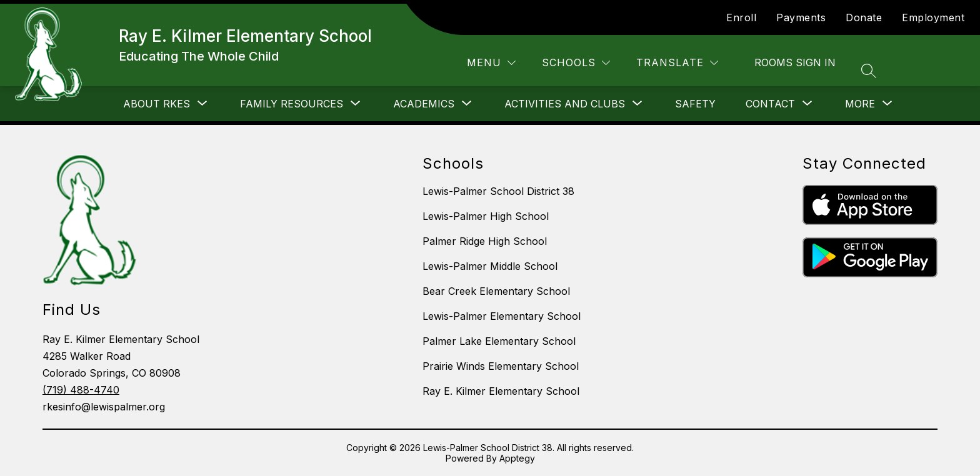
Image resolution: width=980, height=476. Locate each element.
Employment (933, 17)
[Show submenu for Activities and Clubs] (565, 104)
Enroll (741, 17)
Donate (864, 17)
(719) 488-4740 (81, 390)
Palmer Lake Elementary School (499, 341)
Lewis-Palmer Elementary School (502, 316)
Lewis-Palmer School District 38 (498, 191)
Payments (801, 17)
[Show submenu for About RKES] (157, 104)
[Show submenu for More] (860, 104)
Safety (695, 104)
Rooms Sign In (795, 62)
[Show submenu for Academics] (424, 104)
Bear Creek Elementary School (496, 291)
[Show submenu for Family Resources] (292, 104)
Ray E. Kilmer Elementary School (501, 391)
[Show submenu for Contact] (770, 104)
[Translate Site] (677, 63)
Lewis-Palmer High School (486, 216)
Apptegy (517, 458)
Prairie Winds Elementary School (501, 366)
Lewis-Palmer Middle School (490, 266)
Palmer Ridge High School (485, 241)
